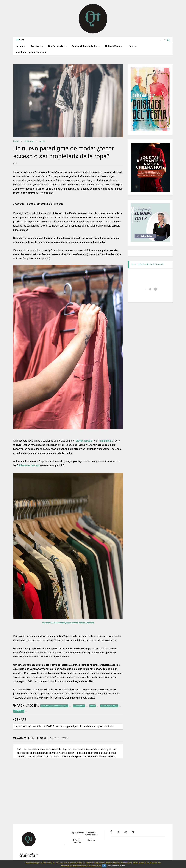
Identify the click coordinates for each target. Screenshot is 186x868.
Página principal (77, 833)
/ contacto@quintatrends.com (31, 52)
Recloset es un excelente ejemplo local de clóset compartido (68, 623)
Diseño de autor (57, 46)
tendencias (29, 141)
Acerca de (37, 46)
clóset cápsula (84, 441)
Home (20, 46)
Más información (113, 866)
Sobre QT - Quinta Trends (91, 834)
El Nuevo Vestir (114, 46)
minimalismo (106, 441)
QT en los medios (77, 841)
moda (42, 141)
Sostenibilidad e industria (86, 46)
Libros (132, 46)
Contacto (91, 840)
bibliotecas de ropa (29, 465)
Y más (123, 866)
